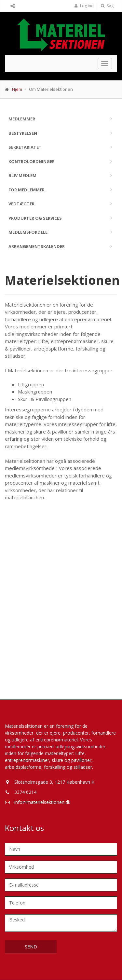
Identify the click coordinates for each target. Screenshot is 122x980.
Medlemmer (22, 119)
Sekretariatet (25, 147)
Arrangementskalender (37, 246)
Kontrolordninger (32, 161)
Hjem (17, 89)
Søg (107, 6)
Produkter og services (35, 218)
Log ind (84, 6)
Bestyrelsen (23, 133)
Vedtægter (21, 204)
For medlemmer (27, 190)
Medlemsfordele (28, 232)
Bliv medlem (22, 175)
